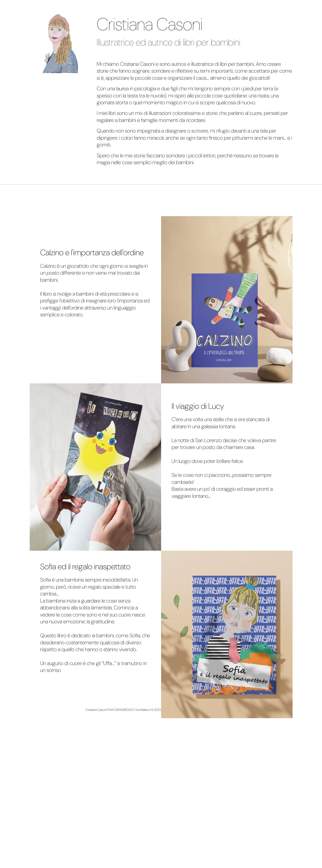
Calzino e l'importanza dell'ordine (92, 253)
